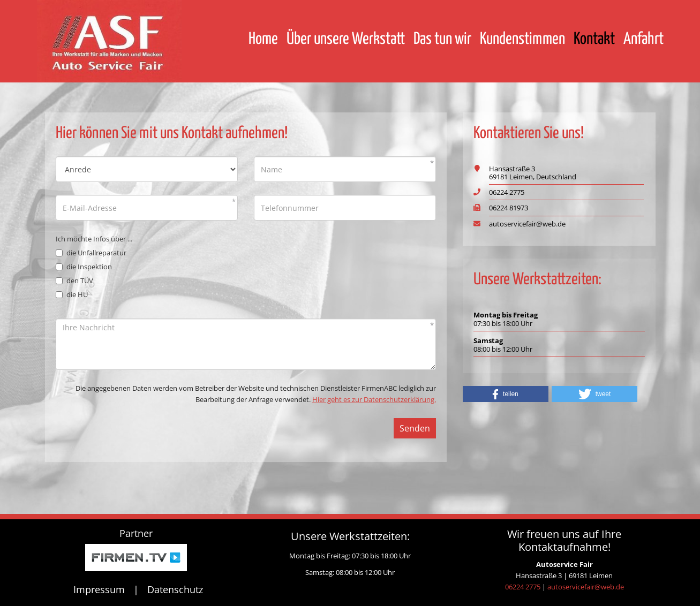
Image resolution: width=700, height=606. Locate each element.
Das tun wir (442, 39)
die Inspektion (84, 267)
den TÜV (74, 281)
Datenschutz (175, 589)
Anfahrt (643, 39)
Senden (415, 428)
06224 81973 (509, 208)
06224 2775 (507, 192)
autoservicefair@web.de (527, 224)
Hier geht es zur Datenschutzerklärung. (374, 399)
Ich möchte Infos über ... (94, 239)
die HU (72, 294)
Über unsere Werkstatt (346, 39)
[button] (506, 394)
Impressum (99, 589)
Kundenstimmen (522, 39)
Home (263, 39)
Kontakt (594, 39)
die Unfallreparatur (91, 253)
